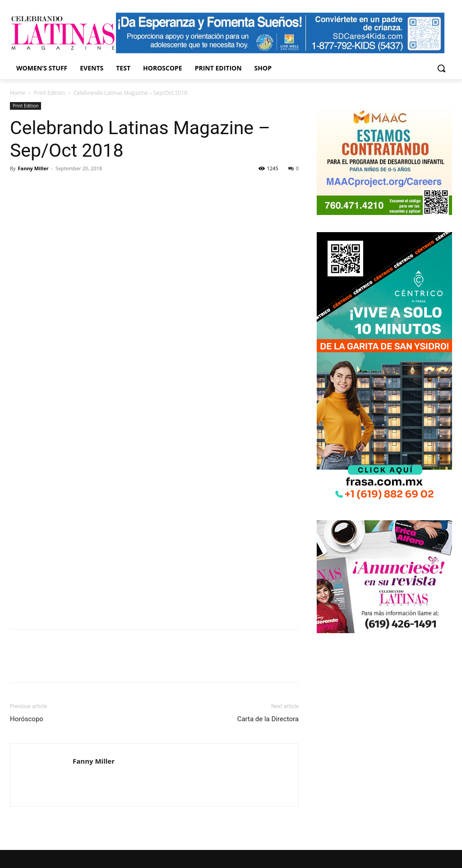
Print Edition (49, 93)
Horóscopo (27, 719)
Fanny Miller (33, 168)
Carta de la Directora (268, 719)
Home (18, 93)
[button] (441, 68)
